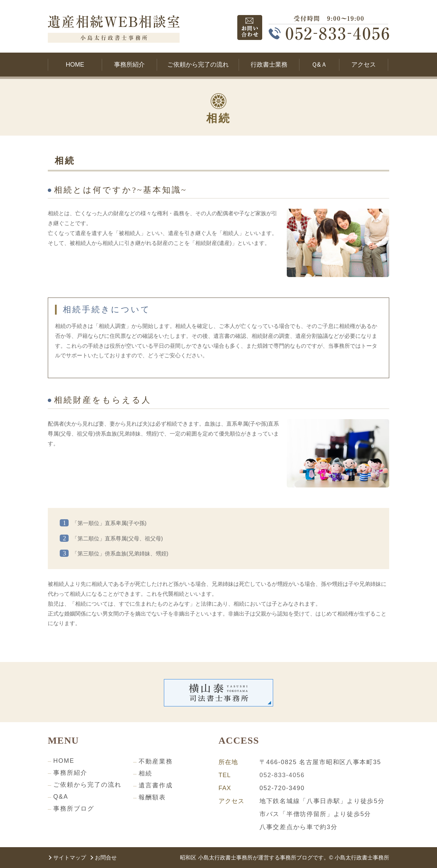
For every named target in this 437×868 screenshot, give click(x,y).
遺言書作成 (156, 785)
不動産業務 (156, 761)
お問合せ (106, 858)
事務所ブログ (74, 809)
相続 (145, 773)
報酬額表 (152, 797)
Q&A (61, 797)
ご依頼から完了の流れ (87, 785)
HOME (64, 761)
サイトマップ (70, 858)
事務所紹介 (70, 773)
